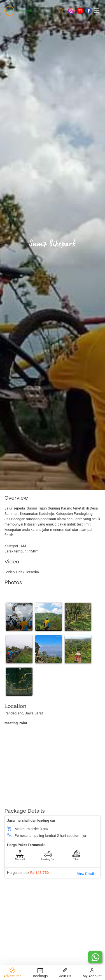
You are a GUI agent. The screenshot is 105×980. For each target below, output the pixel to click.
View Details (86, 874)
